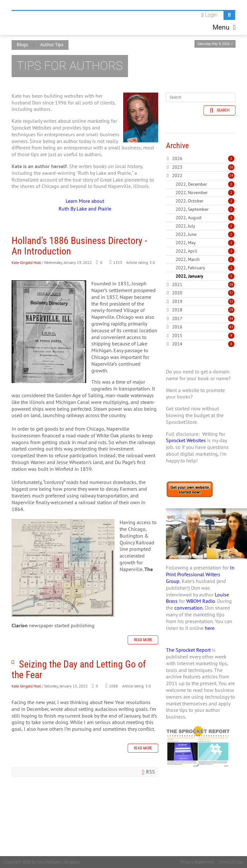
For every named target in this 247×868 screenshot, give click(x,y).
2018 (177, 310)
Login (211, 15)
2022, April (205, 251)
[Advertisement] (201, 824)
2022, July (205, 226)
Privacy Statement (197, 862)
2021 (177, 284)
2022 (177, 175)
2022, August (205, 218)
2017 (177, 318)
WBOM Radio (201, 601)
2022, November (205, 192)
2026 (177, 158)
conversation (188, 608)
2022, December (205, 184)
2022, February (205, 268)
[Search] (201, 97)
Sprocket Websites (186, 440)
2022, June (205, 234)
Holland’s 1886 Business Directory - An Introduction (79, 246)
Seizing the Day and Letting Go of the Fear (13, 662)
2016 (177, 327)
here (210, 628)
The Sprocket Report (188, 650)
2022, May (205, 243)
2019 (177, 301)
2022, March (205, 259)
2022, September (205, 209)
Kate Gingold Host (26, 262)
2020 (177, 293)
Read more (143, 640)
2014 (177, 344)
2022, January (205, 276)
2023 (177, 167)
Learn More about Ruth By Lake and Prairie (85, 205)
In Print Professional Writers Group (200, 574)
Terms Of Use (231, 862)
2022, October (205, 201)
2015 (177, 336)
